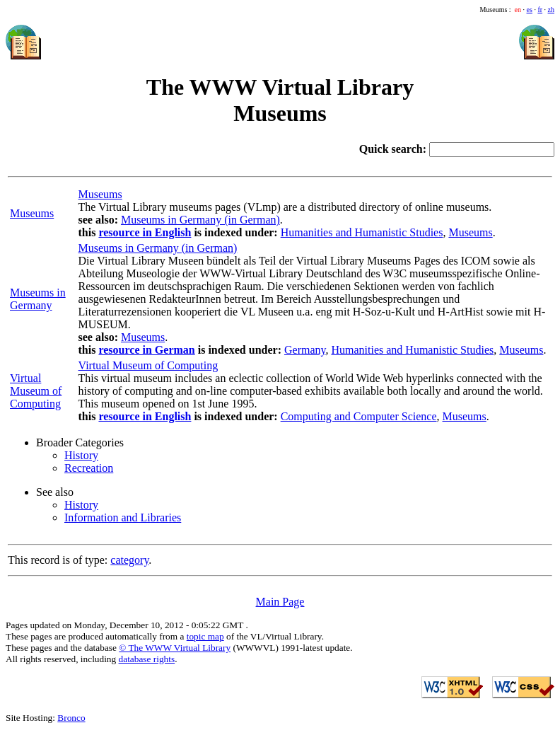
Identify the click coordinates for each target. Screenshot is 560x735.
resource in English (145, 232)
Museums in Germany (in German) (200, 220)
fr (540, 10)
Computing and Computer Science (359, 416)
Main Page (280, 602)
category (129, 560)
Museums (100, 194)
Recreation (89, 468)
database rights (147, 659)
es (530, 10)
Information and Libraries (123, 517)
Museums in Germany (38, 299)
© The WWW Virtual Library (175, 648)
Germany (305, 350)
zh (551, 10)
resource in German (146, 350)
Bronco (71, 718)
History (81, 455)
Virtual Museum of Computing (36, 391)
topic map (205, 636)
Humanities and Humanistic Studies (362, 232)
